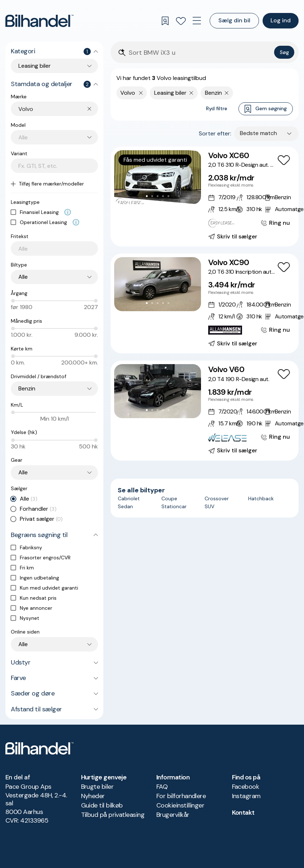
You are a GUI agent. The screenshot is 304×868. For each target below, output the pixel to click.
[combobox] (58, 109)
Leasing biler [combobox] (35, 66)
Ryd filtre (217, 108)
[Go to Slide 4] (163, 196)
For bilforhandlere (181, 796)
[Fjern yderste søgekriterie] (141, 93)
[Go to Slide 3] (158, 196)
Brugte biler (97, 787)
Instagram (246, 796)
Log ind (281, 20)
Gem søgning (266, 109)
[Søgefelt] (200, 53)
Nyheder (93, 796)
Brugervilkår (173, 815)
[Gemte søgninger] (165, 21)
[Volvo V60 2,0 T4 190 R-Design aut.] (205, 410)
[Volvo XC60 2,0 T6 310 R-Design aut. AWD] (205, 196)
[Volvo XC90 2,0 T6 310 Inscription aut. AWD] (205, 303)
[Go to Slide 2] (152, 196)
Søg (284, 52)
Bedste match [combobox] (258, 133)
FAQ (162, 787)
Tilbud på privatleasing (113, 815)
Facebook (246, 787)
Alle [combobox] (23, 277)
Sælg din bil (234, 20)
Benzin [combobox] (27, 388)
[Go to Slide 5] (168, 196)
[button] (158, 177)
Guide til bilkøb (102, 805)
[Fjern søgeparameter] (191, 93)
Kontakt (243, 813)
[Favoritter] (181, 21)
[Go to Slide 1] (147, 196)
